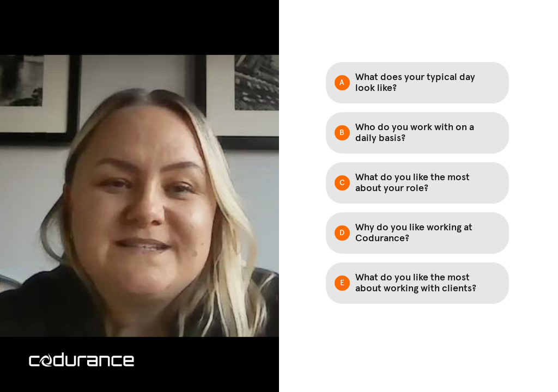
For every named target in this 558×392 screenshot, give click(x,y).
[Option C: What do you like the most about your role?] (417, 183)
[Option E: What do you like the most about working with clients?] (417, 283)
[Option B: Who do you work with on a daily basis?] (417, 133)
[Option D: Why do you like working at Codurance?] (417, 233)
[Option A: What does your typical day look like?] (417, 83)
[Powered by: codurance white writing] (81, 360)
